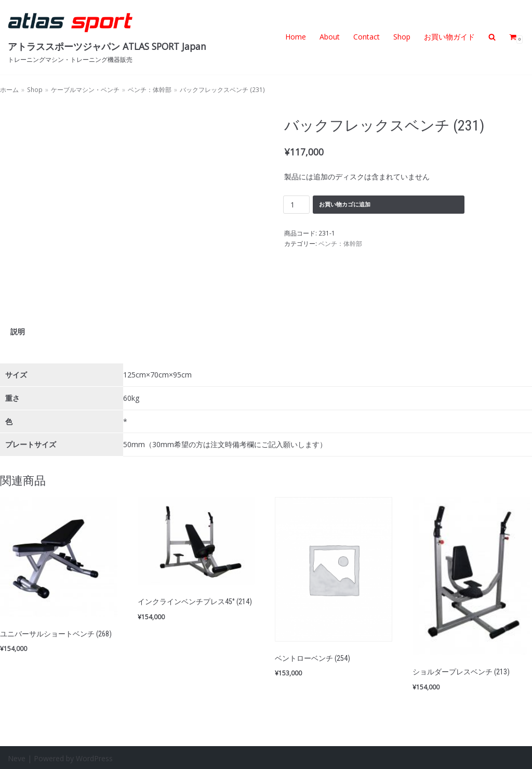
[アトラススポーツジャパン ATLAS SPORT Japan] (107, 37)
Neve (17, 757)
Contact (367, 37)
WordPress (94, 757)
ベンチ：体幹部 (150, 89)
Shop (402, 37)
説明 (18, 331)
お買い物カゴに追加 (345, 204)
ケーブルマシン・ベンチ (85, 89)
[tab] (18, 331)
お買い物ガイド (449, 37)
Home (296, 37)
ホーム (9, 89)
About (330, 37)
